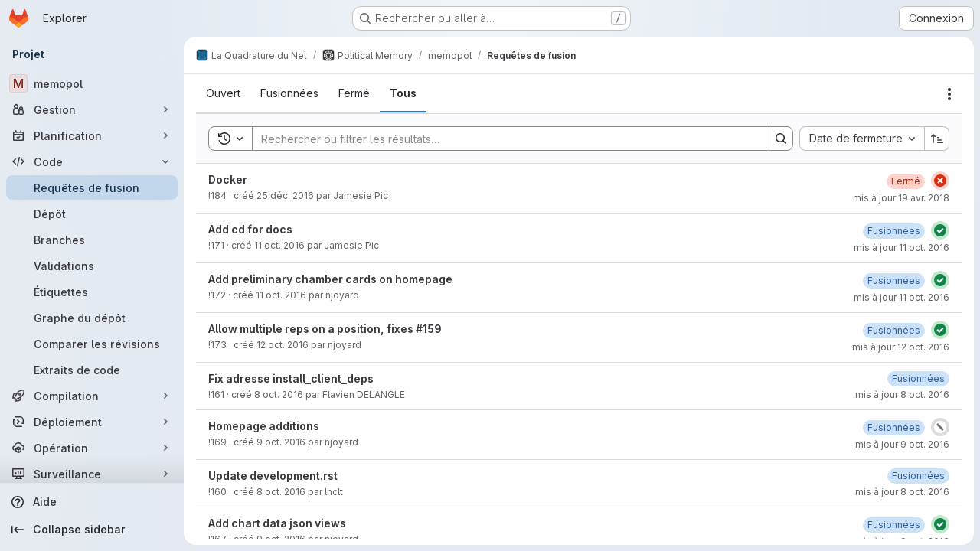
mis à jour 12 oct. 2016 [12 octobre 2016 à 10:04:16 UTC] (901, 347)
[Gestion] (92, 109)
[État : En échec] (940, 181)
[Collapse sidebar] (92, 530)
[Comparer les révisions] (92, 344)
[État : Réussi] (940, 230)
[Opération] (92, 448)
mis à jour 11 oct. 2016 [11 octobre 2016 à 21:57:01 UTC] (902, 297)
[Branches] (92, 240)
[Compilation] (92, 396)
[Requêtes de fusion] (92, 187)
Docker (228, 179)
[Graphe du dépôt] (92, 318)
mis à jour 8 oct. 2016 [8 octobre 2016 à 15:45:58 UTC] (902, 492)
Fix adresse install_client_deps (291, 378)
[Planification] (92, 135)
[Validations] (92, 266)
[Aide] (92, 502)
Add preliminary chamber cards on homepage (330, 279)
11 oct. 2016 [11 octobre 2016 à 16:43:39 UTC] (279, 245)
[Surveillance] (92, 474)
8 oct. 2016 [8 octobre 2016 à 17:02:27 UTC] (279, 395)
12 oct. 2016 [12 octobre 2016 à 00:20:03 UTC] (283, 345)
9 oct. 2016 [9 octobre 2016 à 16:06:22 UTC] (281, 442)
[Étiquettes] (92, 292)
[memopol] (92, 83)
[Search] (503, 139)
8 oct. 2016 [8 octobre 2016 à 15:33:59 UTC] (281, 492)
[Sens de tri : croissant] (937, 139)
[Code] (92, 161)
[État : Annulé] (940, 427)
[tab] (223, 93)
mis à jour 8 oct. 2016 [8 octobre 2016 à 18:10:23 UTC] (902, 395)
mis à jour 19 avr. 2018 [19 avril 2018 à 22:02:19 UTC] (901, 198)
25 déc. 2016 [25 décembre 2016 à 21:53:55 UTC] (285, 196)
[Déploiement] (92, 422)
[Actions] (949, 94)
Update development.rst (273, 476)
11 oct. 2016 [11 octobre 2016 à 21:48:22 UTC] (281, 295)
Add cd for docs (250, 229)
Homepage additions (264, 426)
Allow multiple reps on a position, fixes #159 (325, 329)
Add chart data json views (277, 523)
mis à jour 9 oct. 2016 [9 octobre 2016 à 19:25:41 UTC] (902, 444)
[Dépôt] (92, 214)
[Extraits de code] (92, 370)
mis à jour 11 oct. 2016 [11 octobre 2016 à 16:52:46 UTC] (902, 248)
